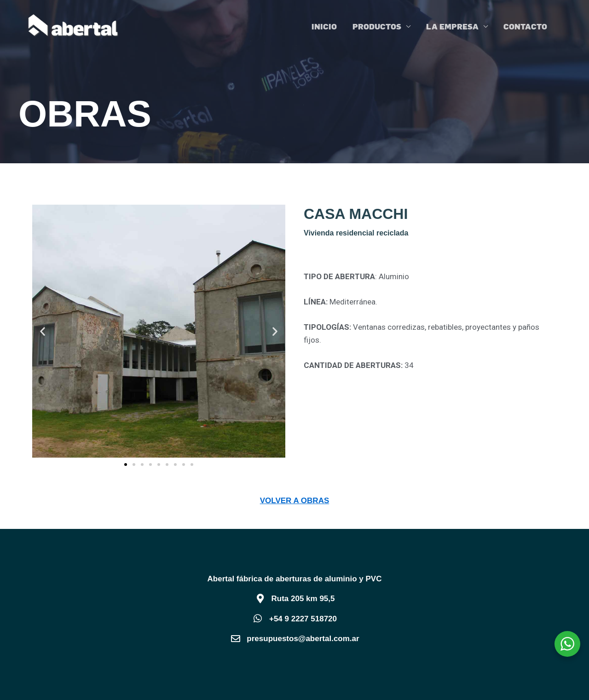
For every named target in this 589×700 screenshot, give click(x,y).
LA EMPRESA (452, 26)
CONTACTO (525, 26)
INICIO (324, 26)
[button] (43, 331)
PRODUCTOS (377, 26)
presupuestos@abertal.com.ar (303, 639)
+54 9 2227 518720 (303, 619)
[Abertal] (74, 25)
